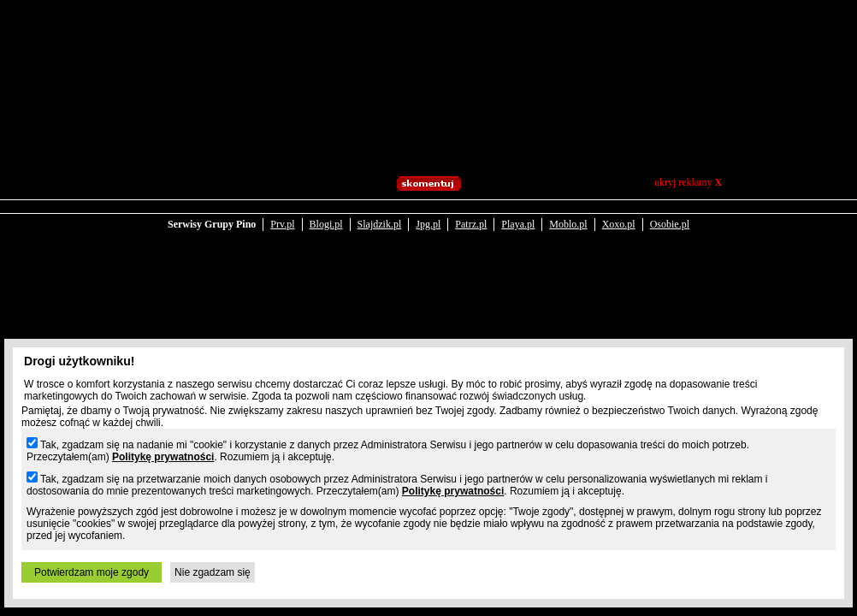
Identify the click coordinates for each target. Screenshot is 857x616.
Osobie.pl (670, 224)
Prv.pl (282, 224)
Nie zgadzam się (213, 572)
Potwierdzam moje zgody (92, 572)
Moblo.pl (568, 224)
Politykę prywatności (163, 457)
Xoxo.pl (619, 224)
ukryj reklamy (688, 182)
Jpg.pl (428, 224)
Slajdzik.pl (380, 224)
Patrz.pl (471, 224)
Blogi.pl (326, 224)
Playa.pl (518, 224)
